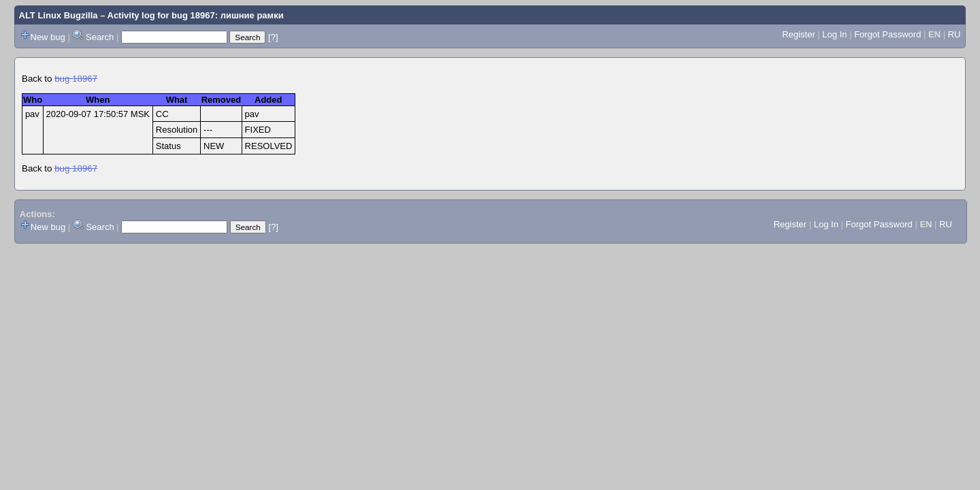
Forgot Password (887, 34)
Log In (834, 34)
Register (798, 34)
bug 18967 (76, 79)
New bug (48, 37)
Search (100, 37)
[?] (273, 37)
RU (954, 34)
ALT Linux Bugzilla (59, 15)
